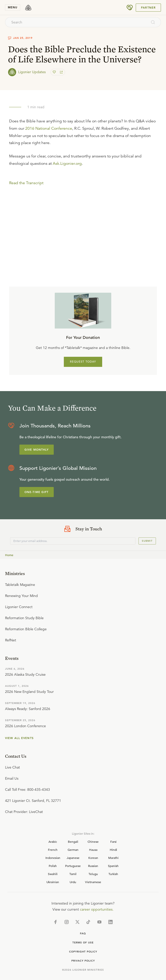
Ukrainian (53, 882)
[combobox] (76, 22)
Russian (93, 866)
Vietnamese (93, 882)
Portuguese (73, 866)
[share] (61, 72)
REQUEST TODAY (83, 362)
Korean (93, 858)
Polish (53, 866)
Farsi (113, 841)
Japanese (73, 858)
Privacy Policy (83, 961)
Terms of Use (83, 943)
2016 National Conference (49, 128)
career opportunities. (97, 909)
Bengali (73, 841)
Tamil (73, 874)
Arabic (53, 841)
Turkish (113, 874)
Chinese (93, 841)
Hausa (93, 850)
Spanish (113, 866)
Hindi (113, 850)
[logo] (28, 8)
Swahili (53, 874)
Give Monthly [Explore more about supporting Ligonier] (37, 450)
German (73, 850)
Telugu (93, 874)
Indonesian (53, 858)
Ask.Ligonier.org (67, 164)
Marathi (113, 858)
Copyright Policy (83, 952)
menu (13, 7)
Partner (148, 8)
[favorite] (55, 72)
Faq (83, 933)
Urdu (73, 882)
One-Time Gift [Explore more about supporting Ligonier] (37, 492)
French (53, 850)
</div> (83, 217)
